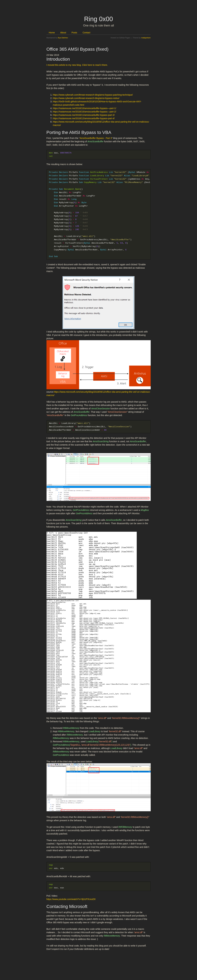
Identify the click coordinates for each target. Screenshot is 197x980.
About (63, 33)
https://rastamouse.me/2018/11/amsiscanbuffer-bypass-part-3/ (84, 115)
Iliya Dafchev (63, 38)
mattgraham (146, 38)
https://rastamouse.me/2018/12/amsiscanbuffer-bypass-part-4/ (84, 118)
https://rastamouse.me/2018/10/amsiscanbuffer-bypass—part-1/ (85, 108)
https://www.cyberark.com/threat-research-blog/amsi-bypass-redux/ (86, 98)
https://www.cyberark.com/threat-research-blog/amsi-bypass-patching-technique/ (93, 95)
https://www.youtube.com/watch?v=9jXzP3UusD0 (71, 902)
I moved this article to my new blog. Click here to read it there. (77, 65)
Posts (75, 33)
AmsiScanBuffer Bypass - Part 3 (96, 138)
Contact (86, 33)
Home (52, 33)
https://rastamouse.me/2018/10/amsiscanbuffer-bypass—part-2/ (85, 112)
